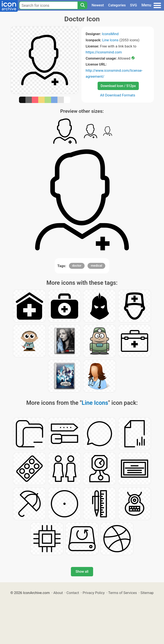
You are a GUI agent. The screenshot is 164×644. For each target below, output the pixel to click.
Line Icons (110, 40)
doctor (77, 266)
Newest (98, 5)
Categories (117, 5)
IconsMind (110, 34)
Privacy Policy (94, 593)
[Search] (82, 5)
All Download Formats (118, 95)
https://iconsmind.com (104, 52)
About (58, 593)
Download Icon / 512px (118, 86)
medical (96, 266)
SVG (134, 5)
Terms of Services (123, 593)
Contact (73, 593)
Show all (82, 572)
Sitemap (147, 593)
